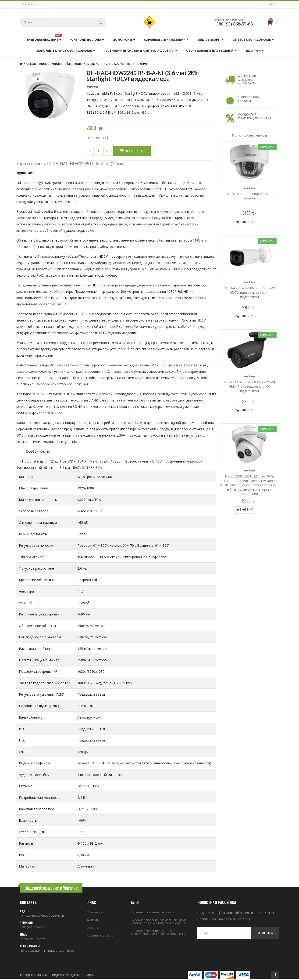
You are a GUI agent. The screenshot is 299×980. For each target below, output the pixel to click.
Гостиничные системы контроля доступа (139, 51)
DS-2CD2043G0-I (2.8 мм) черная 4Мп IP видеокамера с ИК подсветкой (249, 386)
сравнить (30, 4)
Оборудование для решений (210, 51)
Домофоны (122, 40)
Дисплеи (253, 51)
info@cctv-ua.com (32, 939)
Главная (22, 64)
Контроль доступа (85, 40)
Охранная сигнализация (165, 40)
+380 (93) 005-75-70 (33, 927)
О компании (95, 912)
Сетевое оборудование (252, 40)
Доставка (93, 928)
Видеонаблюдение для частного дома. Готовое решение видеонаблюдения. (159, 921)
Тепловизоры (209, 40)
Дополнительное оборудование (64, 51)
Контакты (93, 920)
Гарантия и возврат (100, 935)
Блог (272, 4)
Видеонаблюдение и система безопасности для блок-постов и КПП (158, 932)
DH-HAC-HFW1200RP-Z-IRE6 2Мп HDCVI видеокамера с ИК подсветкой (249, 292)
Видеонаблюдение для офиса (153, 912)
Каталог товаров (39, 64)
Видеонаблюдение (44, 38)
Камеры (90, 64)
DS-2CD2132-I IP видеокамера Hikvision (249, 196)
